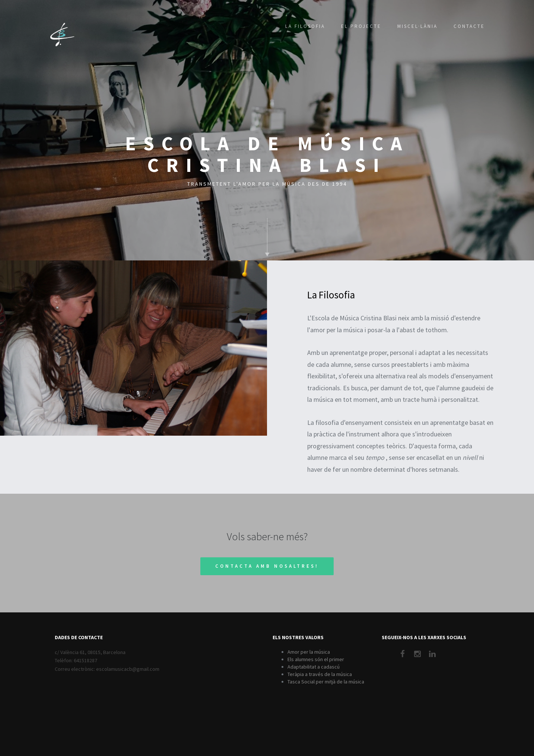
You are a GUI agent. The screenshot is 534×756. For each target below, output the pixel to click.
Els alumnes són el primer (316, 659)
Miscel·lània (417, 26)
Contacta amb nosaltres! (267, 566)
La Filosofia (305, 26)
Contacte (469, 26)
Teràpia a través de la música (320, 674)
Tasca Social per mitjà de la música (326, 682)
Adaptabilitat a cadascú (314, 667)
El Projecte (361, 26)
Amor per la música (309, 652)
